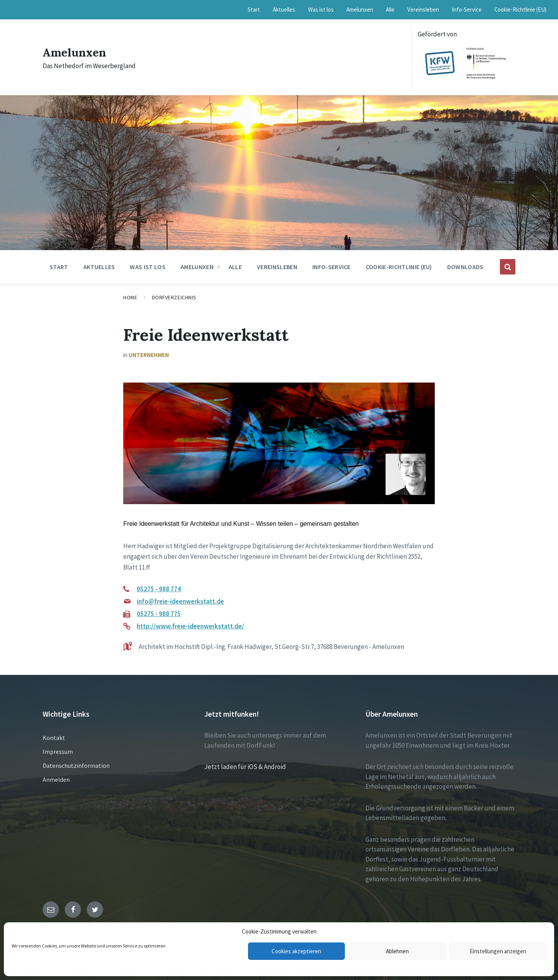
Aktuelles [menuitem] (284, 9)
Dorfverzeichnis (174, 297)
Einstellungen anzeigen (498, 951)
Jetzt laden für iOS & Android (245, 767)
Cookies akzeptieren (296, 951)
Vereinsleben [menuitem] (423, 9)
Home (130, 297)
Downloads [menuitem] (465, 267)
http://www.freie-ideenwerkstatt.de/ (190, 626)
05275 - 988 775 (159, 614)
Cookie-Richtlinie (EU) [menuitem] (520, 9)
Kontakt (54, 738)
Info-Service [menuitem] (467, 9)
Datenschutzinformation (76, 765)
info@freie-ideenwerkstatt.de (180, 601)
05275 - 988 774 (159, 589)
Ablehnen (397, 951)
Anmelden (56, 779)
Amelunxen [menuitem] (360, 9)
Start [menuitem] (254, 9)
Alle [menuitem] (390, 9)
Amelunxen (75, 52)
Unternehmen (149, 355)
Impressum (58, 752)
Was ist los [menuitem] (321, 9)
